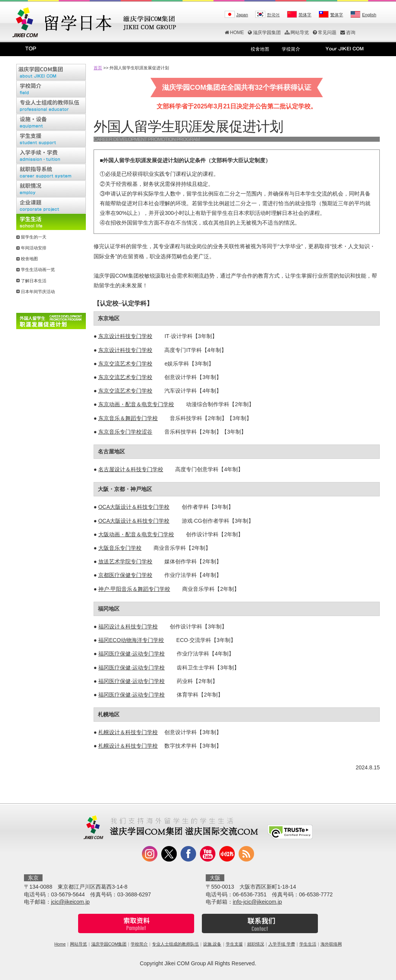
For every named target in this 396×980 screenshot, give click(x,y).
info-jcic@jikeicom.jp (257, 902)
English (369, 15)
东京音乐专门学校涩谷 (125, 432)
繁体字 (337, 15)
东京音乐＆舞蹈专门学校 (128, 418)
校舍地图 (29, 259)
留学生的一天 (34, 237)
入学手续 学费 (282, 944)
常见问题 (325, 33)
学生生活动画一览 (38, 269)
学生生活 (308, 944)
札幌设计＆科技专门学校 (128, 732)
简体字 (305, 15)
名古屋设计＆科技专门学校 (131, 469)
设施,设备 (212, 944)
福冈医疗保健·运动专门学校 (131, 654)
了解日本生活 (34, 281)
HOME (234, 33)
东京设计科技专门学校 (125, 336)
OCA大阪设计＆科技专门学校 (134, 507)
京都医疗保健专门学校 (125, 575)
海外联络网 (331, 944)
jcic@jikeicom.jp (70, 902)
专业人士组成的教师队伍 (175, 944)
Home (60, 944)
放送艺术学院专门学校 (125, 561)
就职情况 (256, 944)
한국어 (273, 15)
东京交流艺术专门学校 (125, 364)
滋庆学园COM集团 (109, 944)
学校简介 (139, 944)
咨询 (348, 33)
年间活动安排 (34, 248)
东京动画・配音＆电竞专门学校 (136, 404)
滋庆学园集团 (264, 33)
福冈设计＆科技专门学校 (128, 626)
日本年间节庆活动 (38, 292)
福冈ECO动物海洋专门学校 (131, 640)
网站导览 (297, 33)
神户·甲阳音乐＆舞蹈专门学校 (134, 589)
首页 (98, 68)
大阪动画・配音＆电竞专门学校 (136, 534)
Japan (242, 15)
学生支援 (234, 944)
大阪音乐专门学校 (120, 548)
